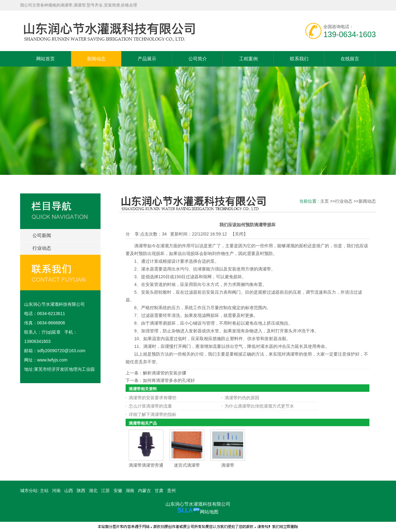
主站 (44, 491)
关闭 (239, 234)
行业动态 (344, 201)
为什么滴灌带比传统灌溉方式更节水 (259, 406)
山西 (69, 491)
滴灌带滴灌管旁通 (146, 465)
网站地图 (209, 512)
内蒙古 (144, 491)
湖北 (93, 491)
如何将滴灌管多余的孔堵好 (169, 380)
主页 (325, 201)
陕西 (81, 491)
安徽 (118, 491)
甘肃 (159, 491)
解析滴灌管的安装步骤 (165, 373)
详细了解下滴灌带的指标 (153, 414)
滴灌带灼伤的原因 (242, 398)
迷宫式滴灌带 (187, 465)
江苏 (105, 491)
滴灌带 (228, 465)
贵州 (171, 491)
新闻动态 (367, 201)
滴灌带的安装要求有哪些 (153, 398)
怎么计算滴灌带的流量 (150, 406)
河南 (56, 491)
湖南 (130, 491)
